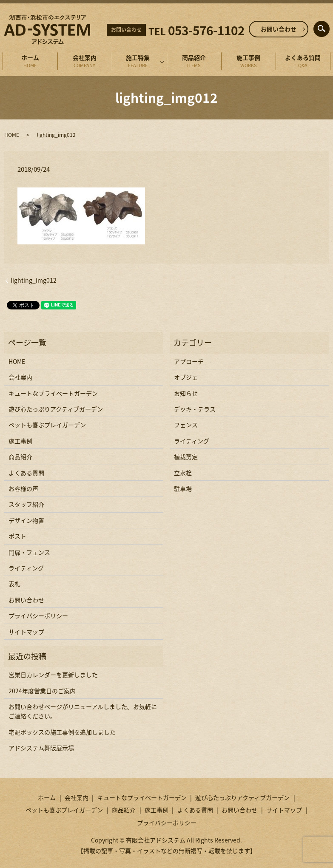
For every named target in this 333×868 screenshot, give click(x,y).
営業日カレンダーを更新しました (53, 675)
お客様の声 (23, 488)
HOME (12, 135)
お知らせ (186, 393)
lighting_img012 (34, 280)
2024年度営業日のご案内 (42, 691)
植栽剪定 (186, 457)
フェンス (186, 425)
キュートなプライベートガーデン (53, 393)
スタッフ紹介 (26, 504)
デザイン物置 (26, 520)
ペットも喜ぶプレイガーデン (47, 425)
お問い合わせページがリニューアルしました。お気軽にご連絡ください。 (83, 711)
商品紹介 (194, 61)
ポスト (17, 536)
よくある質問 (303, 61)
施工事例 (248, 61)
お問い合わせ (279, 29)
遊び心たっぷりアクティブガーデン (56, 409)
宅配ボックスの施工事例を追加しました (62, 732)
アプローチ (189, 361)
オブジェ (186, 377)
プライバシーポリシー (38, 616)
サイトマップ (26, 632)
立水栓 (183, 473)
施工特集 (138, 61)
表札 (14, 584)
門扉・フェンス (29, 552)
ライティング (26, 568)
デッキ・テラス (195, 409)
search (328, 27)
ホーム (30, 61)
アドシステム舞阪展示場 (41, 748)
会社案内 (85, 61)
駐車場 (183, 488)
